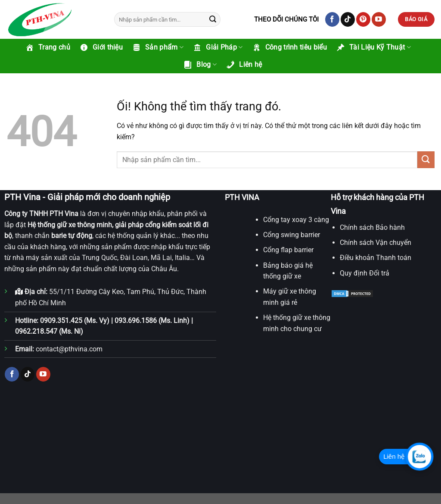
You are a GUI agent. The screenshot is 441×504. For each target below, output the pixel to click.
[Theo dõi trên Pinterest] (363, 19)
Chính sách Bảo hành (372, 227)
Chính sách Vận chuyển (376, 243)
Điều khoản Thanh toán (376, 258)
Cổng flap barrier (288, 250)
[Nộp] (213, 19)
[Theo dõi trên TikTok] (348, 19)
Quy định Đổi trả (365, 273)
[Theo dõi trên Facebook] (332, 19)
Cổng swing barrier (292, 235)
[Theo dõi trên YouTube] (379, 19)
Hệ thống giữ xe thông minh (70, 225)
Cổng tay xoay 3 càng (296, 220)
